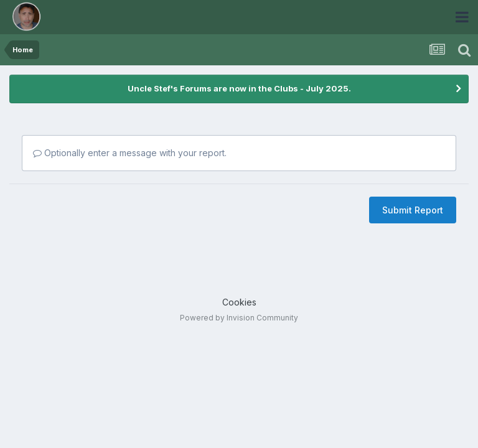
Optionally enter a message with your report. (130, 153)
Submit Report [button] (413, 210)
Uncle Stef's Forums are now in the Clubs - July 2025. (239, 88)
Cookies (239, 302)
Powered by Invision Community (239, 318)
